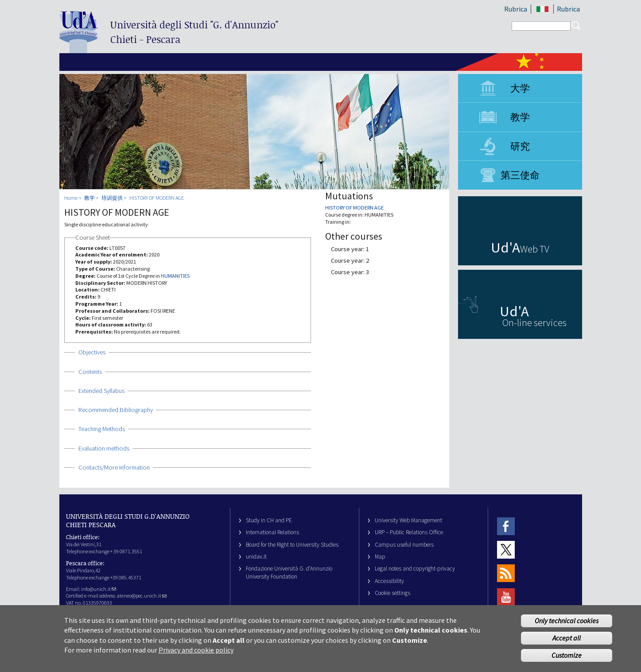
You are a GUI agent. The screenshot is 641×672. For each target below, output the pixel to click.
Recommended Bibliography (116, 410)
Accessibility (389, 581)
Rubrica (516, 9)
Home (71, 198)
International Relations (272, 532)
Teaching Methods (102, 429)
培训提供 (112, 198)
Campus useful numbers (404, 545)
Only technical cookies (567, 623)
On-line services (534, 322)
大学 (520, 88)
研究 (520, 146)
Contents (90, 372)
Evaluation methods (104, 448)
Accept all (567, 641)
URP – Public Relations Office (409, 532)
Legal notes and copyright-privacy (415, 569)
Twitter (506, 550)
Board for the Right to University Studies (292, 545)
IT (543, 9)
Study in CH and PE (269, 520)
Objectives (92, 352)
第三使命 (520, 175)
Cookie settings (392, 593)
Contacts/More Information (114, 467)
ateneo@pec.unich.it (142, 596)
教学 (520, 117)
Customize (567, 658)
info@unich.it (99, 589)
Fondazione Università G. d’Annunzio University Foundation (289, 572)
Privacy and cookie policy (196, 653)
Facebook (506, 526)
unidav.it (256, 557)
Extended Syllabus (101, 391)
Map (380, 557)
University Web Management (408, 520)
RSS (506, 573)
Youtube (506, 597)
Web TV (535, 249)
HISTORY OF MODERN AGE (157, 198)
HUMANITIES (175, 276)
